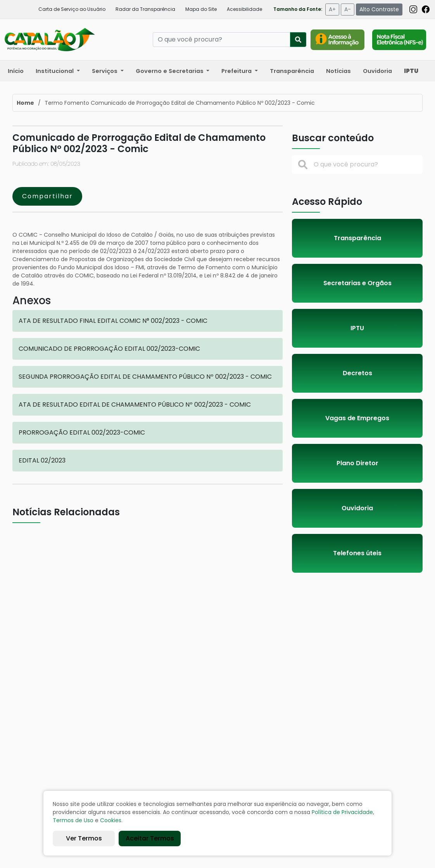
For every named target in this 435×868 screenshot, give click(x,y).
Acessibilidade (244, 9)
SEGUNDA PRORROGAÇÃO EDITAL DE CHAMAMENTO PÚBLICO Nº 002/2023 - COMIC (145, 377)
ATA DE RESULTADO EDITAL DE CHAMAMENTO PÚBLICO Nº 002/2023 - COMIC (135, 405)
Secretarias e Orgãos (357, 283)
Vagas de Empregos (357, 418)
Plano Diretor (357, 463)
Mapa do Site (201, 9)
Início (16, 71)
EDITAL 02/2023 (42, 460)
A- (348, 9)
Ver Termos (84, 838)
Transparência (292, 71)
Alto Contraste (379, 9)
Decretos (357, 373)
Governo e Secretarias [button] (170, 71)
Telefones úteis (357, 553)
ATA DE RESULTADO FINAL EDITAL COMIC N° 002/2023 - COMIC (113, 321)
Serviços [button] (105, 71)
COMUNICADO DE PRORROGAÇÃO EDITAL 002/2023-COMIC (109, 349)
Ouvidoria (377, 71)
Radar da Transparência (145, 9)
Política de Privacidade (342, 812)
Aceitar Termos (150, 838)
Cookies (111, 820)
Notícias (338, 71)
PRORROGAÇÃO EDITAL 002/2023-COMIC (82, 432)
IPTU (357, 328)
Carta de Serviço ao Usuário (72, 9)
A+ (332, 9)
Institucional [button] (55, 71)
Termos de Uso (73, 820)
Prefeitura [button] (237, 71)
